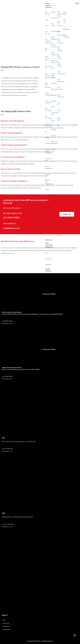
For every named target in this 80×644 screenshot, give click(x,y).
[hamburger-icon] (77, 3)
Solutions (48, 7)
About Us (48, 5)
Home (47, 3)
